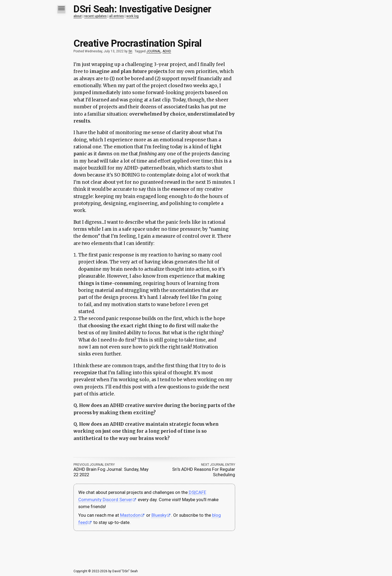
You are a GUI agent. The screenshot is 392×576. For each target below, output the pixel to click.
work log (132, 16)
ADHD (167, 51)
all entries (117, 16)
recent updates (95, 16)
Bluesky (159, 515)
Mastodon (130, 515)
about (78, 16)
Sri (130, 51)
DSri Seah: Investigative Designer (142, 9)
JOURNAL (154, 51)
